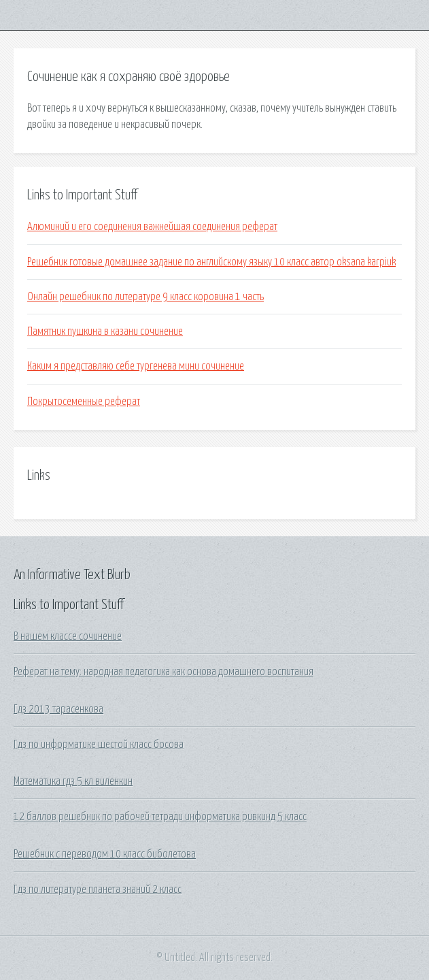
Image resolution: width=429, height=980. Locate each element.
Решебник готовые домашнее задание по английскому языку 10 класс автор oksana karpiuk (211, 262)
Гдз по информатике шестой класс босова (99, 745)
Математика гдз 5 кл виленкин (73, 781)
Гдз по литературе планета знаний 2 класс (98, 889)
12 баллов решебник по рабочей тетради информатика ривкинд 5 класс (160, 817)
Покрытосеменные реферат (84, 402)
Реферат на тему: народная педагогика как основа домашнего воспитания (164, 672)
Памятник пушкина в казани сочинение (105, 331)
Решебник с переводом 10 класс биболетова (105, 854)
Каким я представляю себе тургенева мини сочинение (136, 366)
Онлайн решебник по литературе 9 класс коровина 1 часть (145, 297)
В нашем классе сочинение (68, 636)
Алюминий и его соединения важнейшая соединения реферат (152, 227)
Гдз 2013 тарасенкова (58, 709)
